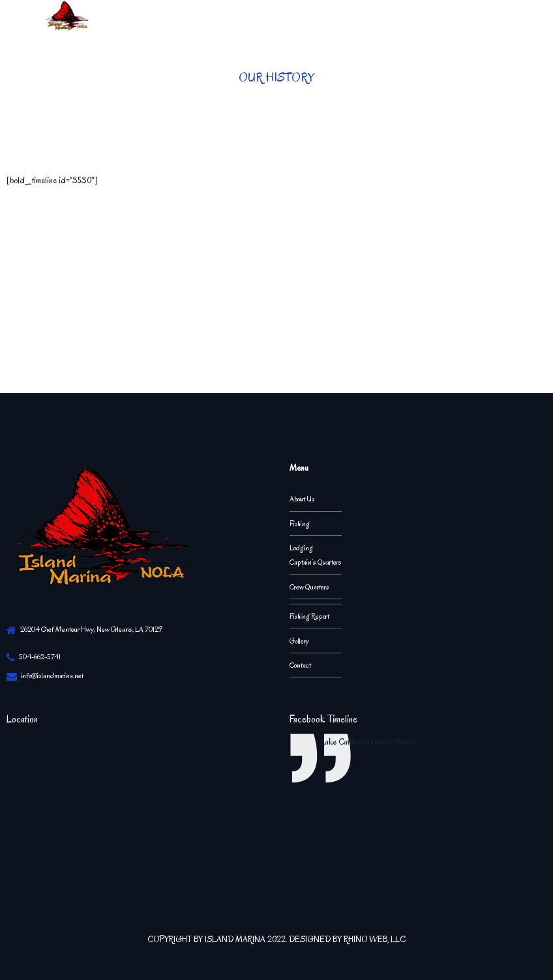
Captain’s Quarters (316, 562)
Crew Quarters (309, 587)
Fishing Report (309, 616)
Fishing (300, 524)
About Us (302, 499)
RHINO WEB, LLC (375, 939)
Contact (300, 665)
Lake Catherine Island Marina (368, 742)
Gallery (299, 641)
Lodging (301, 548)
